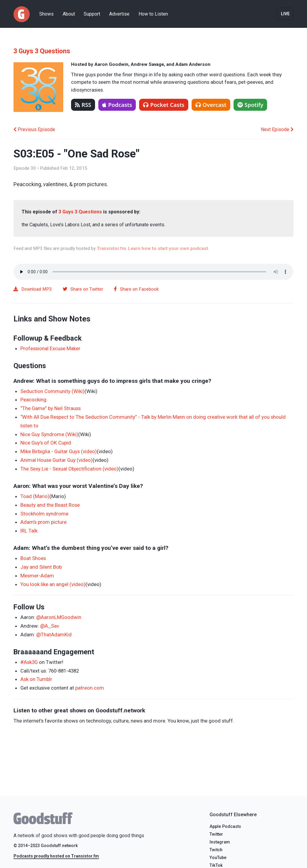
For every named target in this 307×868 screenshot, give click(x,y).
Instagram (220, 842)
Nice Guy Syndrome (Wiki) (49, 434)
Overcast (211, 105)
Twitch (216, 850)
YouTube (218, 858)
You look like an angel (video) (53, 584)
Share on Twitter (83, 289)
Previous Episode (34, 129)
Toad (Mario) (35, 496)
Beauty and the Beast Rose (50, 505)
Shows (46, 14)
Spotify (250, 105)
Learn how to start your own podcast (168, 248)
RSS (83, 105)
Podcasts (117, 105)
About (69, 14)
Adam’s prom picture (43, 522)
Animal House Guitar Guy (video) (57, 460)
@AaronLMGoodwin (59, 617)
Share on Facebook (136, 289)
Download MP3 (33, 289)
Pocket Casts (164, 105)
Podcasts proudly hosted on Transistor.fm (56, 856)
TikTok (216, 865)
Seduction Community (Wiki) (52, 391)
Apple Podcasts (225, 827)
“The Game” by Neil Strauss (51, 408)
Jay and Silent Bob (41, 567)
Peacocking (33, 400)
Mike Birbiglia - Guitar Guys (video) (59, 451)
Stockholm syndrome (44, 514)
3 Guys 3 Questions (42, 51)
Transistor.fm (111, 248)
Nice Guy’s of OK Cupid (46, 443)
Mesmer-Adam (37, 576)
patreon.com (90, 688)
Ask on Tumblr (36, 679)
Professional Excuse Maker (50, 348)
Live (285, 14)
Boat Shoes (33, 558)
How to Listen (153, 14)
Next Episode (277, 129)
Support (92, 14)
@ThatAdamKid (54, 635)
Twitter (216, 834)
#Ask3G (29, 662)
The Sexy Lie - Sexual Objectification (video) (69, 469)
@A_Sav (50, 626)
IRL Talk (29, 531)
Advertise (119, 14)
